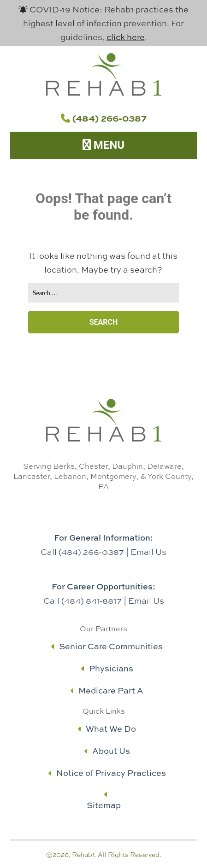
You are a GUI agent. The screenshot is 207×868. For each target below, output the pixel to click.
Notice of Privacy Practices (107, 773)
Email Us (148, 552)
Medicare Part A (107, 690)
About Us (107, 751)
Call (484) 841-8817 (83, 600)
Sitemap (104, 805)
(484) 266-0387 (104, 118)
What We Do (107, 729)
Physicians (107, 668)
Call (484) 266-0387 (82, 552)
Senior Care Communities (107, 646)
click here (126, 37)
